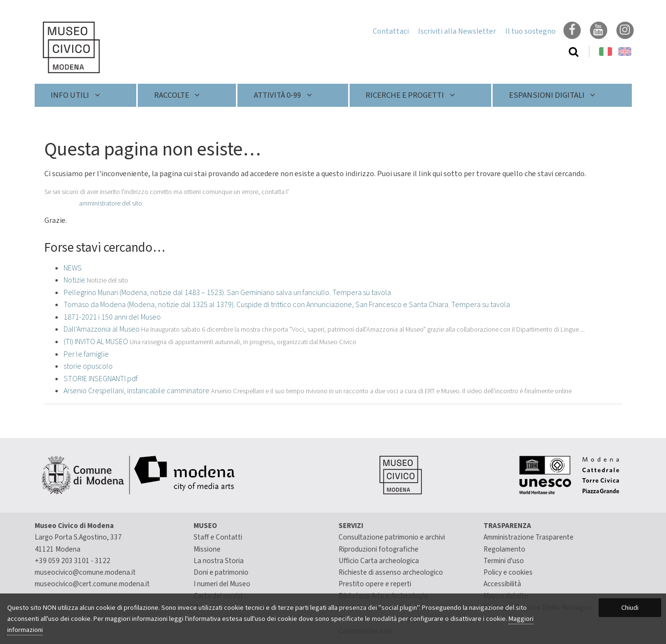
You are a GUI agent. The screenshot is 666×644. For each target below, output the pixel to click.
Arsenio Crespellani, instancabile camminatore (137, 391)
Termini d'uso (504, 561)
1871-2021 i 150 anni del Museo (112, 317)
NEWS (73, 268)
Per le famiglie (86, 354)
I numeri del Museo (222, 584)
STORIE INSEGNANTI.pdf (101, 379)
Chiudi (630, 608)
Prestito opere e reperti (375, 584)
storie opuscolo (88, 366)
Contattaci (391, 31)
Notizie (74, 280)
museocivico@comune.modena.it (85, 572)
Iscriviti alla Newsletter (457, 31)
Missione (207, 549)
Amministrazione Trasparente (529, 537)
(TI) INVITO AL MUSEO (96, 342)
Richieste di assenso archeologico (391, 572)
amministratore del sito (111, 203)
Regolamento (504, 549)
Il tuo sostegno (530, 31)
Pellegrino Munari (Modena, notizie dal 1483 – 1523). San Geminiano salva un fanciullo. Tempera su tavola (227, 293)
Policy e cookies (508, 572)
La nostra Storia (219, 561)
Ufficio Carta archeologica (379, 561)
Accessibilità (502, 584)
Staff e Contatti (218, 537)
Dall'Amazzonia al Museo (102, 329)
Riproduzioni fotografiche (379, 549)
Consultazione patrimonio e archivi (392, 537)
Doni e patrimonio (221, 572)
